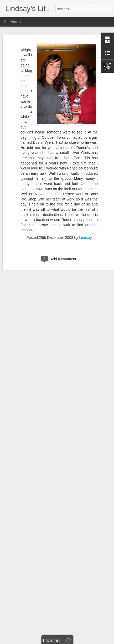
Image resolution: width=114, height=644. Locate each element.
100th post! (21, 611)
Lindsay (85, 231)
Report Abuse (89, 641)
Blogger (73, 641)
